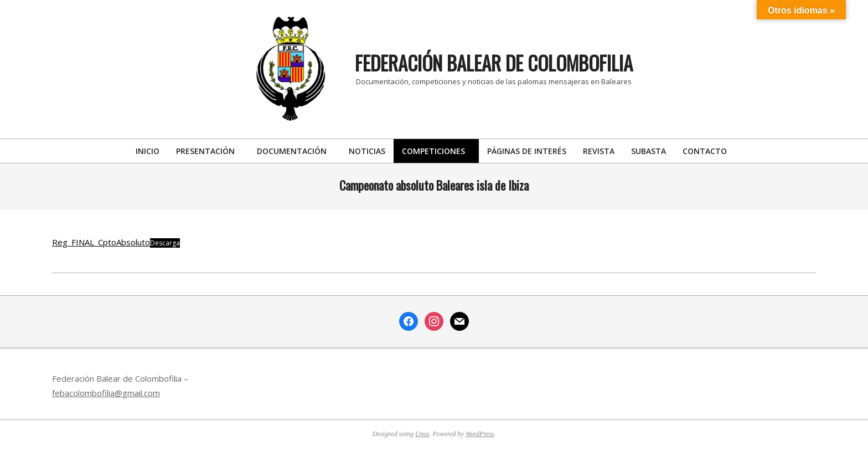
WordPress (480, 434)
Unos (422, 434)
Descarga (165, 243)
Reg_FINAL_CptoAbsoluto (101, 242)
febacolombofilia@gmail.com (106, 393)
